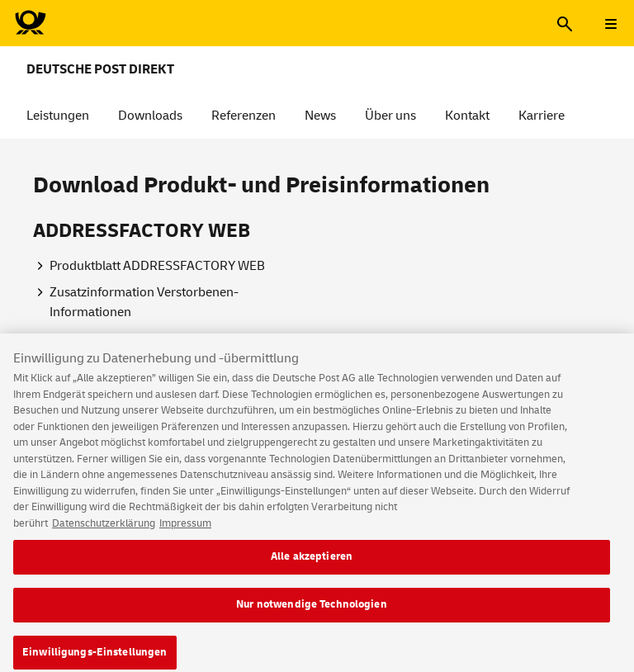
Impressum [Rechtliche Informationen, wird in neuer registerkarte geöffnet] (185, 535)
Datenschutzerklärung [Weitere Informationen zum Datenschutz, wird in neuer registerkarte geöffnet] (104, 535)
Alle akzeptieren (312, 569)
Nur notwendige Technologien (312, 617)
